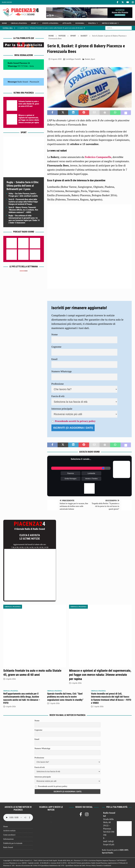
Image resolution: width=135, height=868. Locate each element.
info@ (111, 841)
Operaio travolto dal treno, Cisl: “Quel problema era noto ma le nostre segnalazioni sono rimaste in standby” (65, 697)
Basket (88, 59)
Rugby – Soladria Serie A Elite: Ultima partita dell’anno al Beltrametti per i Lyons (23, 186)
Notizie (62, 36)
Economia (80, 23)
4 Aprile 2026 (11, 679)
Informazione (8, 839)
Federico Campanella (98, 157)
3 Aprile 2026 (55, 703)
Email (54, 359)
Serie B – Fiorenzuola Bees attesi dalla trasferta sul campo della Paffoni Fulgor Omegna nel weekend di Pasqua (23, 202)
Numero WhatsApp (62, 371)
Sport (34, 23)
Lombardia (91, 473)
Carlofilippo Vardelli (73, 59)
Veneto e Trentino (91, 479)
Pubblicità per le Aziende (13, 843)
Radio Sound (7, 2)
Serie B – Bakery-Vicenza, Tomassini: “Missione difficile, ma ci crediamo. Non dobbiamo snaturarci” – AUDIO (23, 210)
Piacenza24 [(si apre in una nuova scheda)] (34, 82)
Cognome (56, 347)
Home (4, 23)
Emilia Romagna (71, 479)
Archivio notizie (9, 831)
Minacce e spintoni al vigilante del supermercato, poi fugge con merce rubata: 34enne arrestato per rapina (100, 675)
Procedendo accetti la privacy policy (75, 421)
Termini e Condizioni (104, 865)
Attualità (67, 23)
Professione (58, 384)
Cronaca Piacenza (19, 23)
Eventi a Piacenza (50, 23)
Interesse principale (62, 409)
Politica (92, 23)
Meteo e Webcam (109, 23)
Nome (55, 334)
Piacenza (70, 473)
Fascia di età (58, 396)
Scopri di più (109, 844)
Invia (32, 66)
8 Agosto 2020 (56, 59)
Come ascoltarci (9, 835)
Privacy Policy (91, 865)
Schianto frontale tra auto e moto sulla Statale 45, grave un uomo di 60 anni (29, 104)
